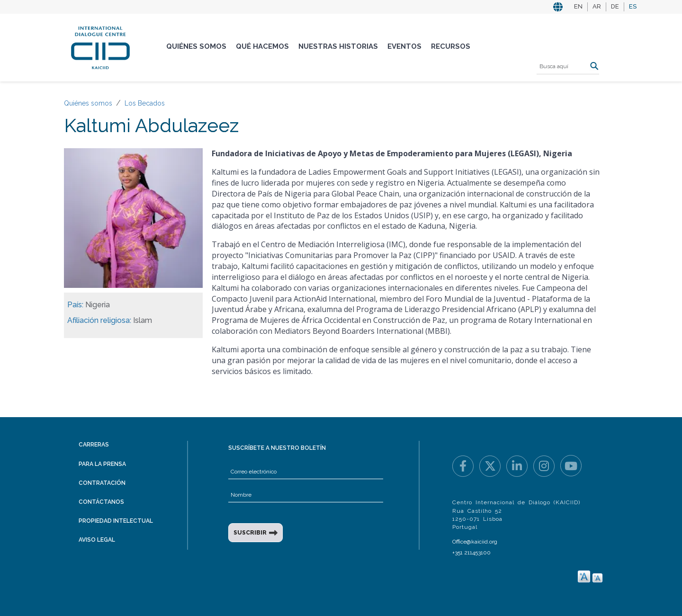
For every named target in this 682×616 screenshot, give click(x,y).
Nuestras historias (338, 46)
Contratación (102, 483)
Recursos (451, 46)
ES (633, 6)
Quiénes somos (196, 46)
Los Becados (145, 103)
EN (578, 6)
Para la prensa (102, 464)
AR (597, 6)
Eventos (404, 46)
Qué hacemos (262, 46)
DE (615, 6)
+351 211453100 (471, 553)
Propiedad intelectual (116, 521)
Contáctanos (101, 502)
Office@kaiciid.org (475, 542)
